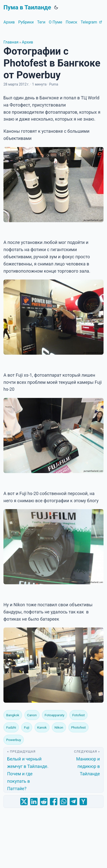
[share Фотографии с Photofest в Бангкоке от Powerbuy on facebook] (54, 802)
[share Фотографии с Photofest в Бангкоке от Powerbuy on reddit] (44, 802)
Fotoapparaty (55, 715)
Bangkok (13, 715)
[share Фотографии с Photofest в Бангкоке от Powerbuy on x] (24, 802)
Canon (32, 715)
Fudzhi (11, 727)
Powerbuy (14, 740)
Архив (27, 42)
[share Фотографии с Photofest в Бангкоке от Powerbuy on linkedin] (34, 802)
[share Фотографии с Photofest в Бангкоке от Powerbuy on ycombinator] (83, 802)
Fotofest (78, 715)
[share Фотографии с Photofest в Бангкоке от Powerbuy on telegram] (73, 802)
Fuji (27, 727)
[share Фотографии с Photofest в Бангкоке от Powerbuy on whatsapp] (64, 802)
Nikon (59, 727)
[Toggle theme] (56, 7)
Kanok (42, 727)
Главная (11, 42)
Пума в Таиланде (27, 7)
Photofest (78, 727)
